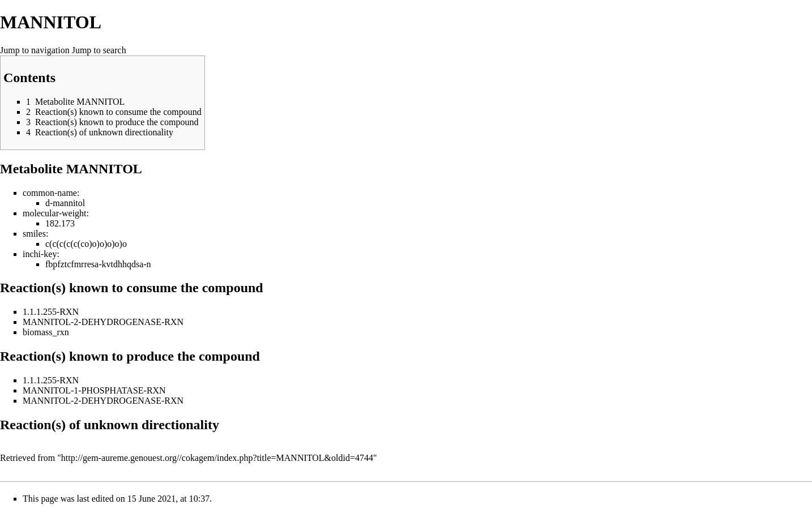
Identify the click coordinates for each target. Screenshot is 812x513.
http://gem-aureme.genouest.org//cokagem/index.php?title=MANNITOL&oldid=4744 (217, 458)
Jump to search (99, 50)
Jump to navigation (35, 50)
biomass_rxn (46, 332)
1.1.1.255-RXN (51, 312)
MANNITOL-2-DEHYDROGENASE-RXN (103, 322)
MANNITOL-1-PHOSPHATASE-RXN (94, 390)
